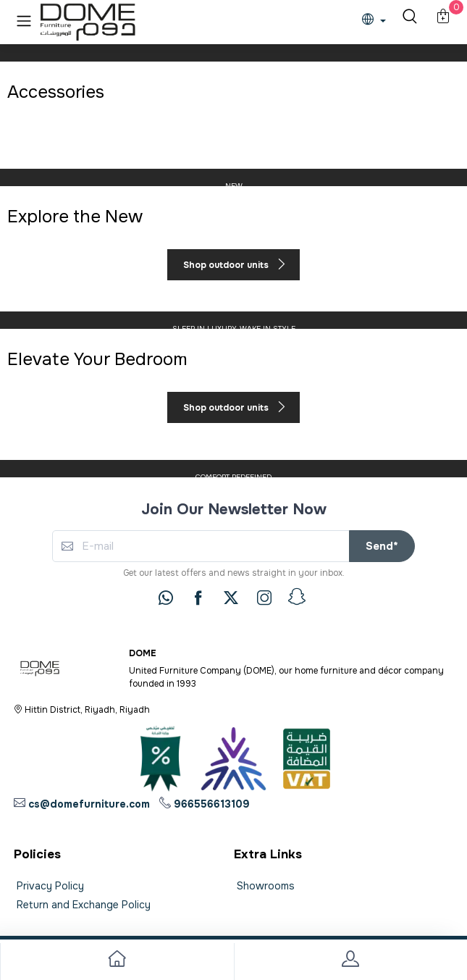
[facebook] (198, 598)
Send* (382, 546)
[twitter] (231, 598)
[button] (24, 21)
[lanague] (378, 21)
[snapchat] (297, 597)
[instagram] (264, 598)
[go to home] (117, 962)
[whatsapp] (166, 598)
